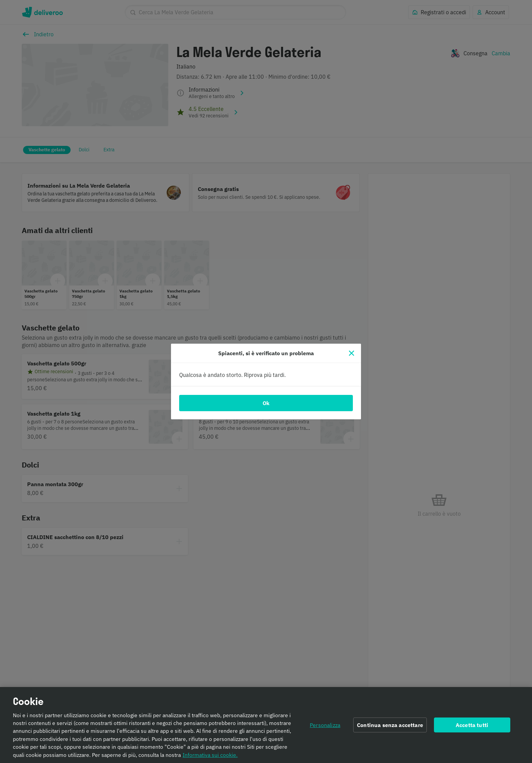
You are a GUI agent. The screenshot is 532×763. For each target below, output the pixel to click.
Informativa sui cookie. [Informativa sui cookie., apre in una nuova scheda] (210, 758)
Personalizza (325, 728)
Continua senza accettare (390, 728)
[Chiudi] (351, 353)
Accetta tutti (472, 728)
